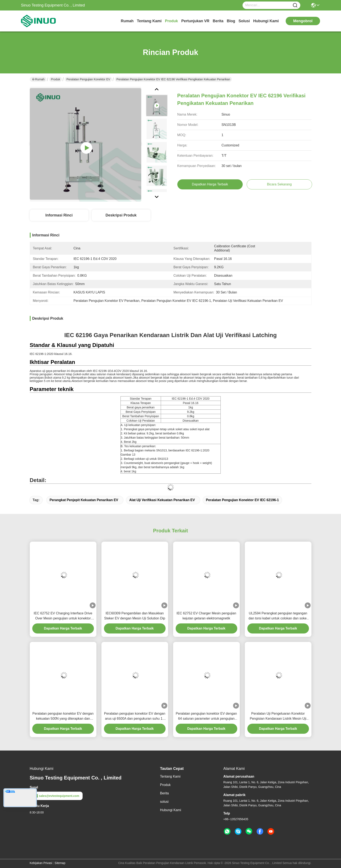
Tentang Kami (149, 21)
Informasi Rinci (59, 215)
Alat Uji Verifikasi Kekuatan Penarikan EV (162, 500)
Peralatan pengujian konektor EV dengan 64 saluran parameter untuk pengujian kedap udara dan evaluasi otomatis (206, 716)
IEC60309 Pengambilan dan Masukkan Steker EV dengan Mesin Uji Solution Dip (135, 616)
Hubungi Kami (266, 21)
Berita (218, 21)
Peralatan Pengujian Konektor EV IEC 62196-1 (242, 500)
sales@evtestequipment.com (56, 796)
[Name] (295, 5)
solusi (244, 21)
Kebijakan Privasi (41, 863)
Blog (231, 21)
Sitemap (60, 863)
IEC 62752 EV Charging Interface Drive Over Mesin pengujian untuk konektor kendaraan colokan (63, 616)
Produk (171, 21)
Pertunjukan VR (195, 21)
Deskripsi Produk (121, 215)
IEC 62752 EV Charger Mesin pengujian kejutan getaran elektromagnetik (206, 616)
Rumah (127, 21)
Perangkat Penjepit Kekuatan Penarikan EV (84, 500)
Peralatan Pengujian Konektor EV (88, 79)
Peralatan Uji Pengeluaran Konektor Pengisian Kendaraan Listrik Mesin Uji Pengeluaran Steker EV (278, 716)
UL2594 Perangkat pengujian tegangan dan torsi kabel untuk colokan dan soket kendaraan (278, 616)
